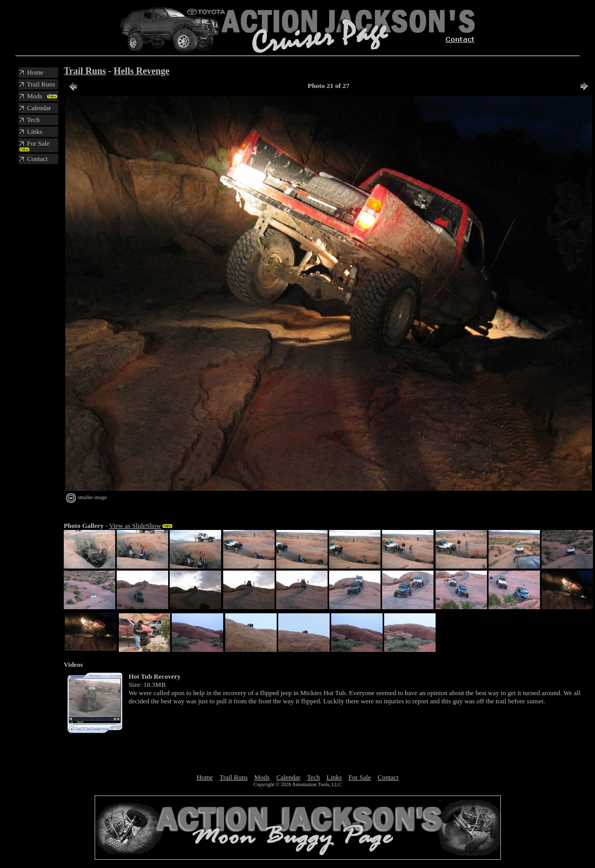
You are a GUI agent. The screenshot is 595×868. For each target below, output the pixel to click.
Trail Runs (85, 71)
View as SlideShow (135, 526)
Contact (388, 777)
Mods (262, 777)
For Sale (360, 777)
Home (205, 777)
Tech (313, 777)
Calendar (288, 777)
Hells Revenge (141, 71)
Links (334, 777)
